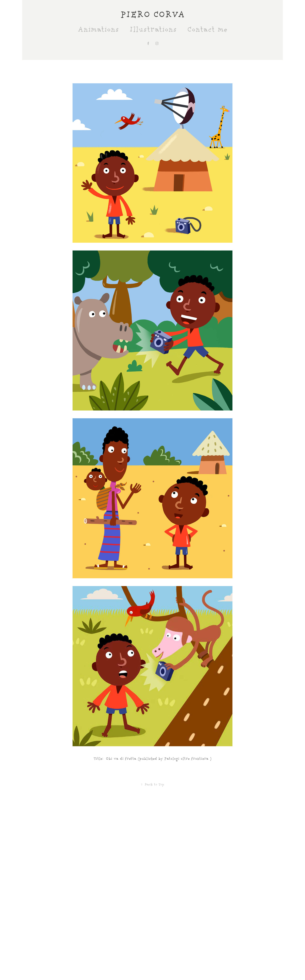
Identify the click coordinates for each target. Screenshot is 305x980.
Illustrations (153, 30)
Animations (98, 30)
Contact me (207, 30)
